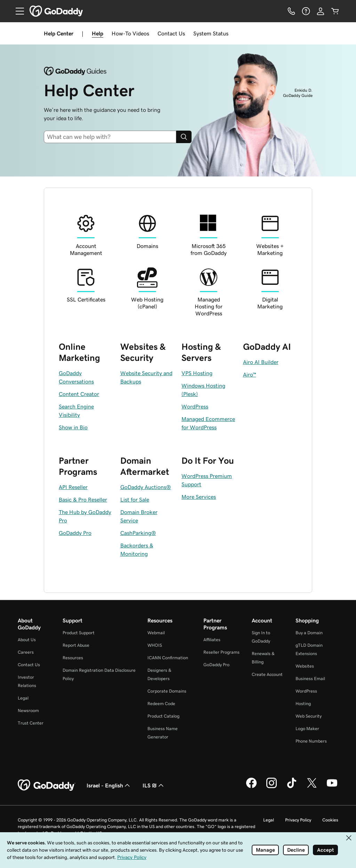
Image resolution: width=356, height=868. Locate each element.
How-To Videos (130, 33)
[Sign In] (321, 11)
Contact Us (171, 33)
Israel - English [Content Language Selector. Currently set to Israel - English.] (109, 785)
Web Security (309, 716)
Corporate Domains (167, 691)
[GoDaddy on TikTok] (292, 787)
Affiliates (212, 640)
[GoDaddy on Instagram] (272, 787)
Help (98, 33)
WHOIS (155, 645)
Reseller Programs (221, 652)
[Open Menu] (17, 11)
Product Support (79, 633)
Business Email (310, 679)
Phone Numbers (311, 741)
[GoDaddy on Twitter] (312, 787)
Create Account (267, 674)
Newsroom (28, 710)
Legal (23, 698)
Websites (305, 666)
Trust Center (31, 723)
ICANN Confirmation (168, 658)
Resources (73, 658)
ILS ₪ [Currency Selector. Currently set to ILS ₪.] (154, 785)
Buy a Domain (309, 633)
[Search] (184, 137)
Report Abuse (76, 645)
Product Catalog (163, 716)
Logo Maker (307, 729)
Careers (26, 652)
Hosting (303, 704)
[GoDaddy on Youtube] (332, 787)
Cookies (330, 820)
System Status (211, 33)
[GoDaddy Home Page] (47, 785)
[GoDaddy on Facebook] (251, 787)
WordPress (306, 691)
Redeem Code (161, 704)
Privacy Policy (298, 820)
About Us (27, 640)
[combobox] (113, 137)
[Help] (306, 11)
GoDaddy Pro (216, 665)
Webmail (156, 633)
